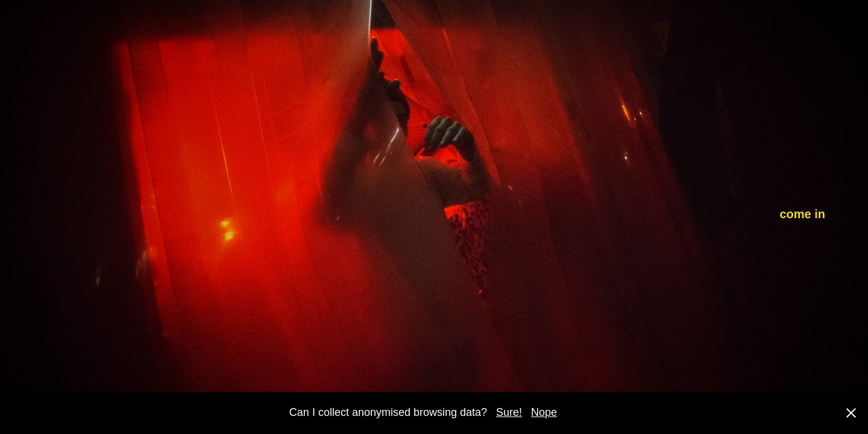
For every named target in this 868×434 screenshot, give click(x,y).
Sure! (509, 412)
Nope (544, 412)
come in (802, 214)
